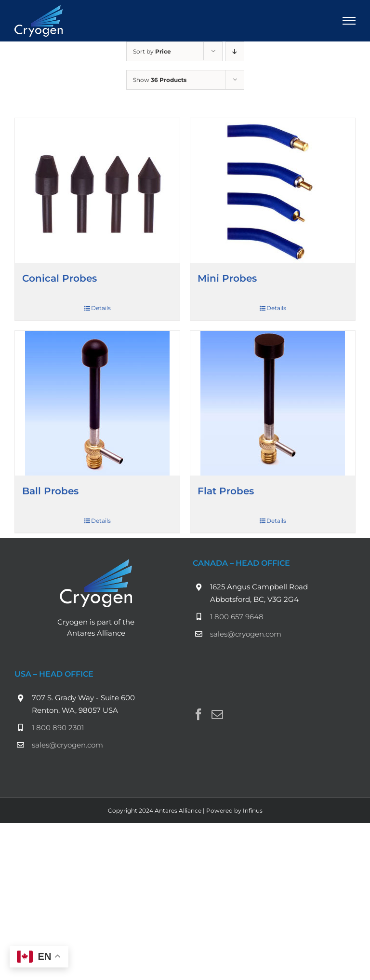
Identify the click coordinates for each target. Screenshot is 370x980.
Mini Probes (227, 278)
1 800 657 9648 (237, 617)
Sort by (152, 51)
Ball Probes (50, 491)
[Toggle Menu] (349, 21)
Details (101, 308)
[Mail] (217, 714)
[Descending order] (235, 51)
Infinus (253, 810)
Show (160, 80)
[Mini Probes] (273, 191)
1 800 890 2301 (58, 728)
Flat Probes (226, 491)
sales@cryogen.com (246, 634)
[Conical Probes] (97, 191)
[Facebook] (198, 714)
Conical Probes (59, 278)
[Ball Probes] (97, 403)
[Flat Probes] (273, 403)
